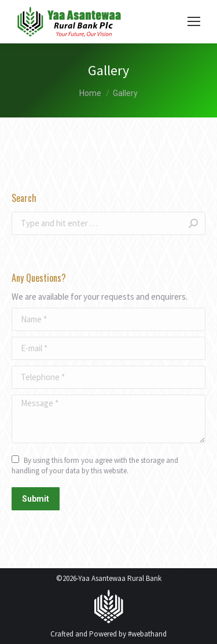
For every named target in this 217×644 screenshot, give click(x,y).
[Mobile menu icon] (194, 21)
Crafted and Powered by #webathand (108, 634)
